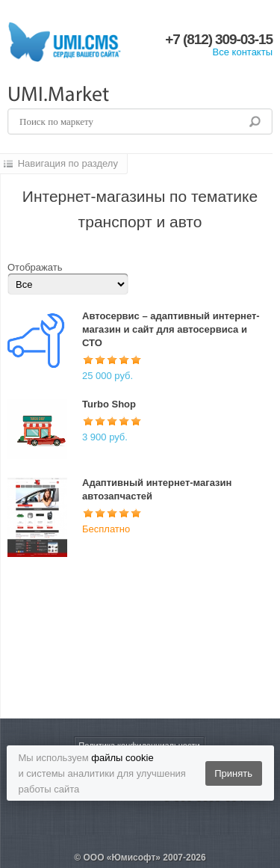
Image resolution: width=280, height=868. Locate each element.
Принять (233, 773)
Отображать (35, 267)
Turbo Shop (109, 404)
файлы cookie (122, 758)
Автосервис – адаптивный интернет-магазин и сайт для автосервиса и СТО (171, 329)
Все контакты (243, 52)
